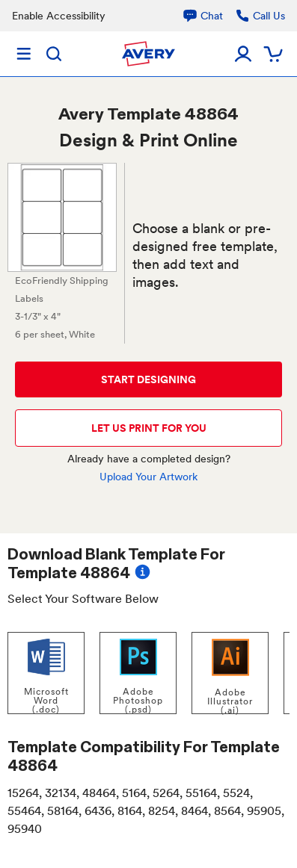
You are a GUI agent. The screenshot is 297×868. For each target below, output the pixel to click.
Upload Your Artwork (148, 477)
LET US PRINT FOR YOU (149, 428)
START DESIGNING (148, 379)
